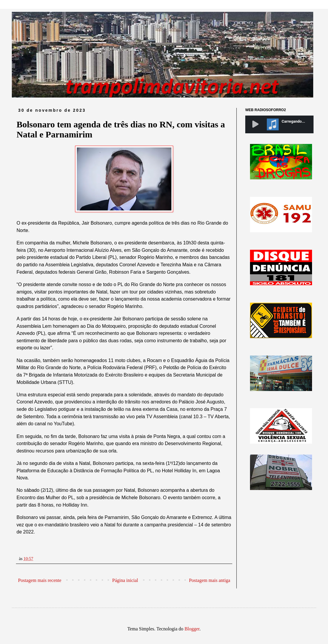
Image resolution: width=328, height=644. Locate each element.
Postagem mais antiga (210, 580)
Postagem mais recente (40, 580)
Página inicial (125, 580)
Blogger (192, 629)
